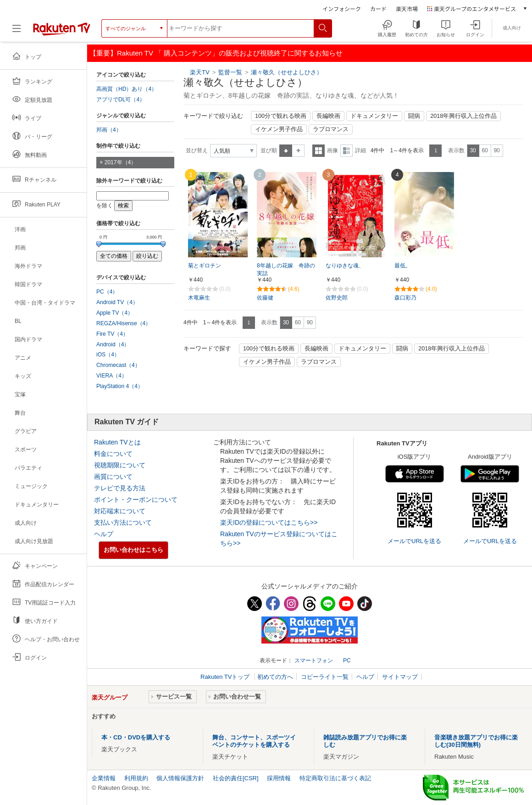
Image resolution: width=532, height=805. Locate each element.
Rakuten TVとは (117, 442)
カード (378, 8)
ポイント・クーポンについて (136, 500)
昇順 (286, 151)
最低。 (403, 266)
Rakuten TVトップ (226, 677)
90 (496, 150)
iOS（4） (108, 355)
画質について (113, 477)
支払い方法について (123, 522)
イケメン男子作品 (279, 129)
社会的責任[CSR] (236, 778)
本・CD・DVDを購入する (136, 737)
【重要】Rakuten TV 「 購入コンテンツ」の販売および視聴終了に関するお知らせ (216, 53)
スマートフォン (314, 661)
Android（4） (113, 344)
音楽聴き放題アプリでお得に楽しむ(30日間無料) (476, 741)
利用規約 (136, 778)
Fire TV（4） (112, 334)
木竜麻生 (199, 298)
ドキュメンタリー (374, 116)
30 (473, 150)
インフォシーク (342, 8)
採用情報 (279, 778)
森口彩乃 (405, 298)
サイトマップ (400, 677)
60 (485, 150)
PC (347, 661)
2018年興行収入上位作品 (463, 116)
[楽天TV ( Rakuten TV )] (62, 28)
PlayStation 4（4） (120, 386)
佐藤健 (265, 298)
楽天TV (200, 72)
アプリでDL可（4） (121, 100)
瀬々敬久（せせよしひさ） (287, 72)
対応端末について (120, 511)
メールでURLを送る (414, 541)
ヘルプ (104, 534)
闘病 (414, 116)
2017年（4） (121, 162)
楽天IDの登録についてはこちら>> (269, 522)
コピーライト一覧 (325, 677)
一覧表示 (319, 151)
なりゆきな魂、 (345, 266)
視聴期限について (120, 465)
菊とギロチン (205, 266)
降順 (298, 151)
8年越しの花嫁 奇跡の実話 (286, 269)
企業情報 (104, 778)
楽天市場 (407, 8)
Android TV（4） (117, 302)
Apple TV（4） (115, 313)
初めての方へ (275, 677)
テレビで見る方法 (120, 488)
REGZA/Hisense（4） (124, 323)
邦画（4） (109, 130)
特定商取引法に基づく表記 (335, 778)
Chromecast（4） (118, 365)
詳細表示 (346, 151)
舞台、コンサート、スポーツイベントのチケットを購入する (254, 741)
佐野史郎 (337, 298)
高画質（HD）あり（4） (127, 89)
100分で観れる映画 (281, 116)
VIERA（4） (112, 376)
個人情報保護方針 (180, 778)
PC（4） (107, 292)
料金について (113, 454)
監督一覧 (230, 72)
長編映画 (328, 116)
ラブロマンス (331, 129)
